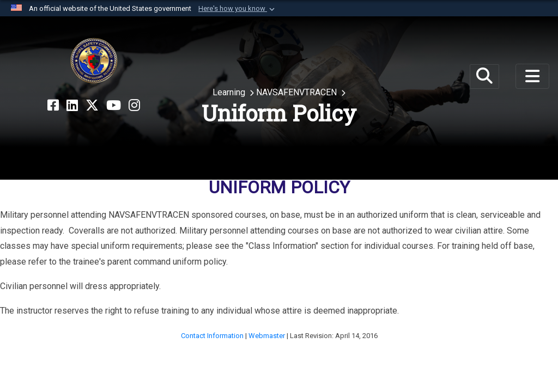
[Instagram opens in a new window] (134, 106)
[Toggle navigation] (532, 76)
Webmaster (268, 336)
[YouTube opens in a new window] (114, 106)
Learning (230, 92)
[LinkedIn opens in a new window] (72, 106)
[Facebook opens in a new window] (53, 106)
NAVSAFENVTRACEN (298, 92)
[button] (238, 9)
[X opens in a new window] (92, 106)
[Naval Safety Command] (94, 61)
